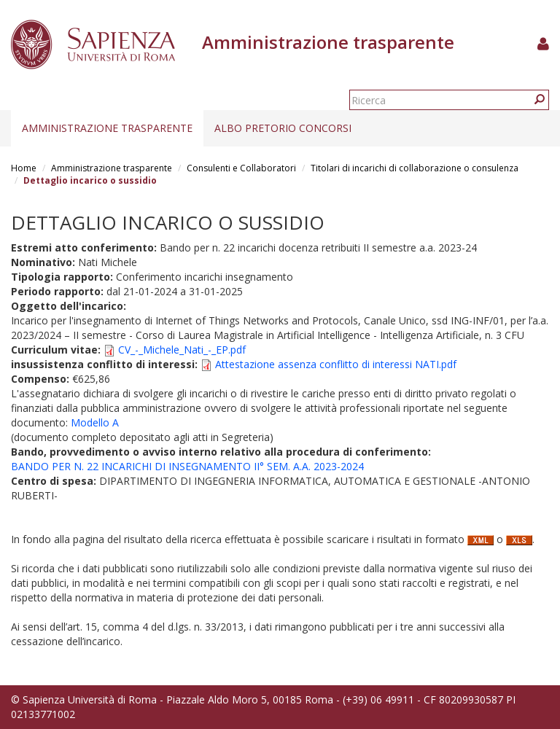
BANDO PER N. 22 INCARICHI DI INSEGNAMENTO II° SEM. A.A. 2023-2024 (187, 466)
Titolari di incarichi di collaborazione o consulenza (415, 168)
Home (24, 168)
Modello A (95, 422)
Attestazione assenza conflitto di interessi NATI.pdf (336, 364)
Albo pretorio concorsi (283, 128)
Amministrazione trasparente (107, 128)
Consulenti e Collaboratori (241, 168)
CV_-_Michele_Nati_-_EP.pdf (182, 350)
